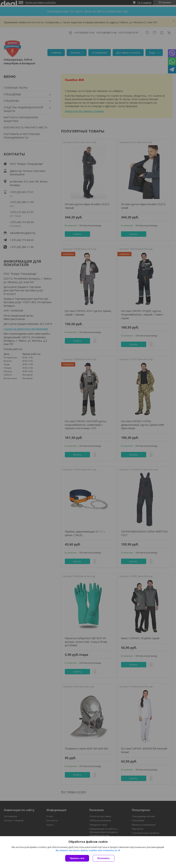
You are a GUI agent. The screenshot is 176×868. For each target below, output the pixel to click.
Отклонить (104, 858)
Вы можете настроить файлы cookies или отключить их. (87, 850)
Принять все (77, 858)
